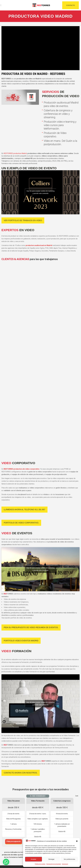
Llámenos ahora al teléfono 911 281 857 (24, 510)
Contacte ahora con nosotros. (21, 773)
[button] (77, 841)
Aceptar (34, 859)
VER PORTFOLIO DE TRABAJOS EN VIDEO (23, 220)
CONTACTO (71, 5)
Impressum (65, 864)
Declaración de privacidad (54, 864)
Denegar (51, 859)
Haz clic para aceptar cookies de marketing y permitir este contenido (40, 192)
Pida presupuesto (14, 841)
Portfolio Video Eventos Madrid (21, 641)
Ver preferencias (69, 859)
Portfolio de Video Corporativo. (21, 523)
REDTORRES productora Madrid (15, 153)
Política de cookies (40, 864)
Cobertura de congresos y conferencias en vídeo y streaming (58, 114)
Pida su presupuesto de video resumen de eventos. (31, 627)
